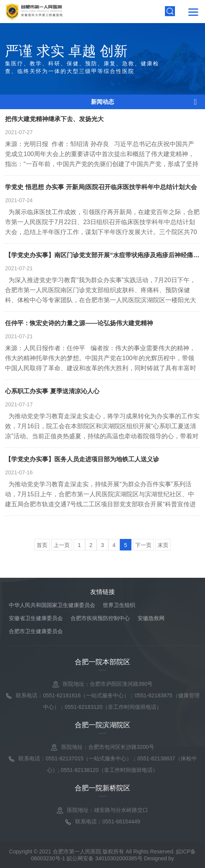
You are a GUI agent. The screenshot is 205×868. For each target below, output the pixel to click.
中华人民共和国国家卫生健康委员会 (52, 605)
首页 (42, 545)
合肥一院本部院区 (102, 662)
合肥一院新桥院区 (102, 788)
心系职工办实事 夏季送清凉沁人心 (52, 391)
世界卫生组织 (119, 605)
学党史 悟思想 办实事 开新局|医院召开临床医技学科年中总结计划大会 (101, 187)
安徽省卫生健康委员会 (36, 618)
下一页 (143, 545)
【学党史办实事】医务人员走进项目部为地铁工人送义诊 (82, 459)
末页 (163, 545)
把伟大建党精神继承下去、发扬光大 (54, 119)
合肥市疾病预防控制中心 (100, 618)
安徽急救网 (151, 618)
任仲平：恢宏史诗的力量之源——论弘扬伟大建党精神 (79, 323)
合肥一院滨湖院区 (102, 725)
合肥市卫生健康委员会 (36, 631)
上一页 (62, 545)
